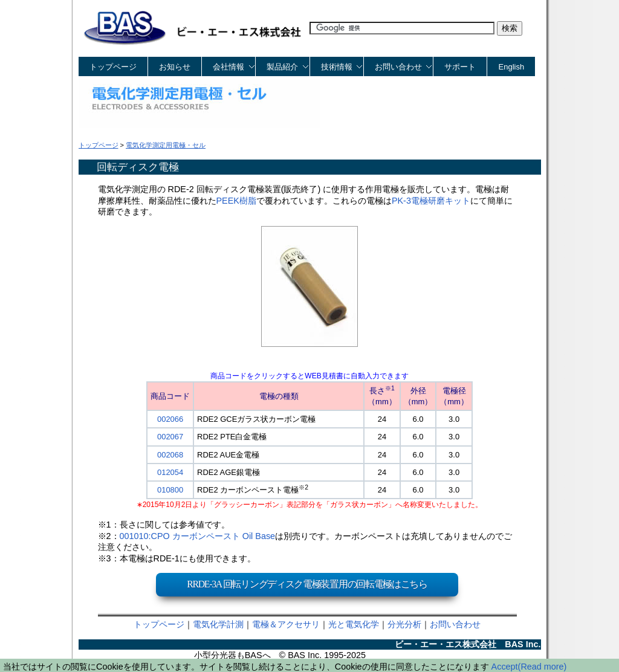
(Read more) (543, 667)
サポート (460, 67)
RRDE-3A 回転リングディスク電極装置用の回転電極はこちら (307, 584)
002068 (170, 455)
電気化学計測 (218, 624)
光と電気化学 (354, 624)
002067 (170, 437)
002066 (170, 419)
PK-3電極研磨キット (431, 201)
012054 (170, 472)
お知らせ (175, 67)
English (511, 67)
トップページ (113, 67)
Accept (505, 667)
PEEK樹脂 (236, 201)
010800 (170, 490)
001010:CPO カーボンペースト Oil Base (198, 536)
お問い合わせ (455, 624)
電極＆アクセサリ (286, 624)
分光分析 (404, 624)
